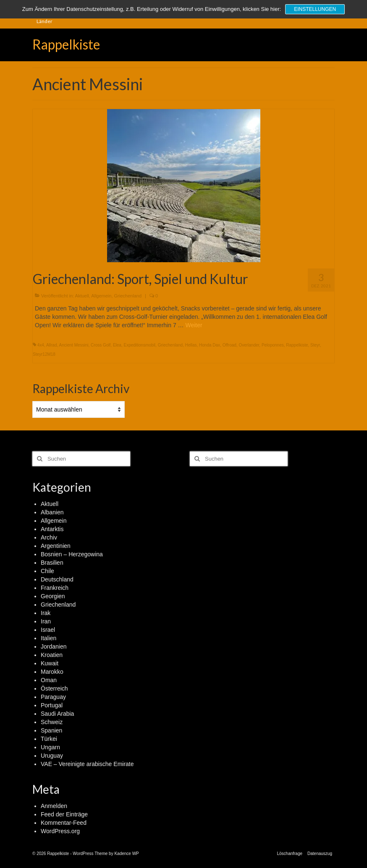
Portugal (52, 705)
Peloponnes (273, 345)
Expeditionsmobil (139, 345)
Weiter (194, 325)
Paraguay (53, 697)
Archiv (49, 537)
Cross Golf (101, 345)
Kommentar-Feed (64, 823)
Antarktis (52, 529)
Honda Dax (210, 345)
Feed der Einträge (64, 814)
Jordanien (54, 646)
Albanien (52, 512)
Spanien (51, 730)
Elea (117, 345)
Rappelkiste (66, 44)
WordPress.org (60, 831)
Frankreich (55, 588)
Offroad (229, 345)
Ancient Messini (74, 345)
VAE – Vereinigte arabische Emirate (87, 764)
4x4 (41, 345)
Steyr (315, 345)
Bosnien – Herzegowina (72, 554)
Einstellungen (315, 9)
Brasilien (52, 563)
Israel (48, 630)
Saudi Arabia (57, 714)
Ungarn (50, 747)
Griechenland (128, 296)
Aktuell (82, 296)
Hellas (191, 345)
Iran (46, 621)
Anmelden (54, 806)
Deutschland (57, 579)
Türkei (49, 739)
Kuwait (50, 663)
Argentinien (56, 546)
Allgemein (101, 296)
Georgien (53, 596)
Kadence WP (126, 854)
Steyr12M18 (44, 354)
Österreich (54, 688)
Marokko (52, 672)
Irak (46, 613)
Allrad (52, 345)
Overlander (249, 345)
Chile (47, 571)
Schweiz (52, 722)
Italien (48, 638)
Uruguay (52, 756)
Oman (49, 680)
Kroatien (52, 655)
